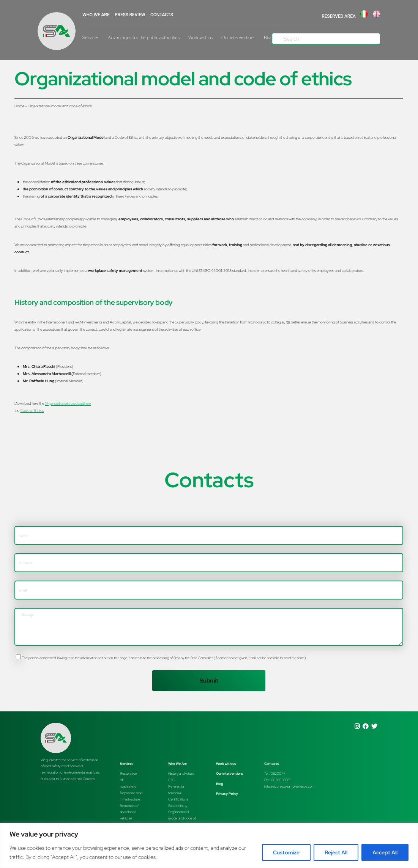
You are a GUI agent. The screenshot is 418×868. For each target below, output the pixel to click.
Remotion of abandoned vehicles (129, 812)
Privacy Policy (227, 793)
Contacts (162, 15)
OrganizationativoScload (68, 403)
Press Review (130, 15)
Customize (286, 852)
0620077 (278, 773)
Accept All (385, 852)
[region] (209, 845)
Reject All (336, 852)
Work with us (200, 38)
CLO (172, 780)
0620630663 (281, 780)
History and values (181, 773)
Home (19, 106)
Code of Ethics (32, 410)
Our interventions (238, 38)
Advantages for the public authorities (144, 38)
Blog (220, 784)
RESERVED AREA (338, 16)
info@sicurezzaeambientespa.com (289, 786)
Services (91, 38)
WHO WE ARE (96, 15)
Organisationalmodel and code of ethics (182, 818)
